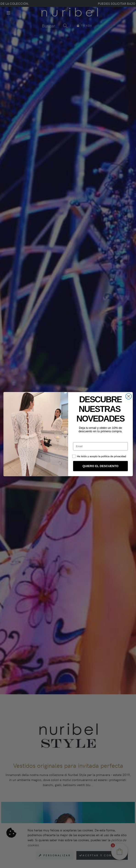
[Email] (100, 446)
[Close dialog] (128, 396)
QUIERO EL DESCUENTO (100, 466)
